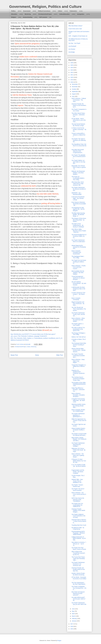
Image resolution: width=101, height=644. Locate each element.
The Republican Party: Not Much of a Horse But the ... (79, 146)
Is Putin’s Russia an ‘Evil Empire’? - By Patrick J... (78, 294)
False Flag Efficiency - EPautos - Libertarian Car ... (78, 390)
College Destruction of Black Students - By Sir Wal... (79, 538)
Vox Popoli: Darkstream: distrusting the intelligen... (78, 445)
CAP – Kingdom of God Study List (78, 36)
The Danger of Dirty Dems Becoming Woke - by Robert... (79, 220)
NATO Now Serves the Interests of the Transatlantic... (78, 500)
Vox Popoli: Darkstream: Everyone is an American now (78, 564)
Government (27, 11)
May (73, 611)
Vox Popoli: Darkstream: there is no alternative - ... (79, 242)
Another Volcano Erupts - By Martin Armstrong (78, 574)
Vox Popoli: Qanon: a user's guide (77, 324)
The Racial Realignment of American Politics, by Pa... (79, 236)
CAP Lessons (43, 17)
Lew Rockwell (72, 46)
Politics (13, 11)
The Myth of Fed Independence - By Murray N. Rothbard (78, 225)
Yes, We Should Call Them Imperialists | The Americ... (79, 309)
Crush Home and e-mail (75, 29)
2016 (72, 626)
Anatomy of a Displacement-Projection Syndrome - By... (78, 373)
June (73, 609)
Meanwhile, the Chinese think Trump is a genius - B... (79, 167)
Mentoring (28, 14)
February (75, 618)
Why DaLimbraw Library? (76, 26)
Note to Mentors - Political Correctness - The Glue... (79, 100)
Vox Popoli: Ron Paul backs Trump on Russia (79, 548)
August (74, 94)
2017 (72, 624)
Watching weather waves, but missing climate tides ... (79, 406)
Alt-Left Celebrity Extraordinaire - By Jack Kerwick (79, 283)
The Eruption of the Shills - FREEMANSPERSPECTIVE (79, 384)
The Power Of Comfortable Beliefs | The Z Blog (78, 178)
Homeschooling (28, 17)
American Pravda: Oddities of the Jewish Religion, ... (78, 510)
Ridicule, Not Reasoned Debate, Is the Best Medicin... (78, 173)
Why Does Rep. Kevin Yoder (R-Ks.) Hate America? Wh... (78, 184)
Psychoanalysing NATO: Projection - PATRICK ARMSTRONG (78, 533)
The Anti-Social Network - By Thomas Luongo (79, 125)
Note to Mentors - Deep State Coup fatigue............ (78, 361)
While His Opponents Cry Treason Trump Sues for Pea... (79, 421)
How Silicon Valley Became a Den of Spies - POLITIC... (79, 231)
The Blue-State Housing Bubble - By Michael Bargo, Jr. (78, 215)
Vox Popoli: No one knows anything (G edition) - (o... (79, 262)
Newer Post (14, 355)
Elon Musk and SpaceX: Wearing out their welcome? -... (78, 593)
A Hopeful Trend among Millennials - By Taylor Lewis (78, 400)
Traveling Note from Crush (79, 525)
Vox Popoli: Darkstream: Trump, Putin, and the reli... (78, 314)
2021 (72, 75)
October (74, 89)
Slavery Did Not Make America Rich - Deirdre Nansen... (79, 350)
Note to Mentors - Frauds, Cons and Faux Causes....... (79, 267)
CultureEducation (64, 14)
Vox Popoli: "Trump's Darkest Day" (77, 486)
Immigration (81, 14)
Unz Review (72, 49)
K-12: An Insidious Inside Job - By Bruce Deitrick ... (79, 466)
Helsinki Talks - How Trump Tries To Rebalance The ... (77, 481)
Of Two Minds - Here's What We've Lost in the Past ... (79, 120)
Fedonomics (73, 11)
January (74, 621)
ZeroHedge (72, 52)
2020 (72, 77)
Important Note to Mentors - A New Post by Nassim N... (79, 521)
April (73, 614)
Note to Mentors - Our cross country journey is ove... (79, 494)
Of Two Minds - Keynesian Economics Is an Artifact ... (79, 579)
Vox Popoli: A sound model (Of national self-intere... (79, 434)
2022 (72, 72)
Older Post (60, 355)
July (73, 96)
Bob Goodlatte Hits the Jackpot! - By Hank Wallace (78, 273)
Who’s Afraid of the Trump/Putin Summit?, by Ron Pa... (78, 553)
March (74, 616)
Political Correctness (44, 11)
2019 (72, 80)
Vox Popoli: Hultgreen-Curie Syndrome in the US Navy (78, 516)
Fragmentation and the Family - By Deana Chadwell (78, 472)
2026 (72, 63)
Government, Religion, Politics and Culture (45, 7)
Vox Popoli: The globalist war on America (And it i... (78, 157)
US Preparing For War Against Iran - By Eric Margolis (78, 209)
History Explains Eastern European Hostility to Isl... (78, 430)
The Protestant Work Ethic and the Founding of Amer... (79, 345)
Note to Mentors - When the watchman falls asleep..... (78, 320)
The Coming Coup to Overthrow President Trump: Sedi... (78, 379)
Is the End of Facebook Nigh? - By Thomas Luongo (78, 198)
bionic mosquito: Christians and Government (76, 252)
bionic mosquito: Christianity (76, 299)
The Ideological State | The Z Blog (78, 257)
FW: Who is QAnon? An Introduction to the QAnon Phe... (78, 329)
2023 (72, 70)
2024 (72, 68)
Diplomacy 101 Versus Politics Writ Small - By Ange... (78, 450)
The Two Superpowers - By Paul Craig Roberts (78, 583)
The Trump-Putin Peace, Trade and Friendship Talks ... (78, 559)
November (75, 87)
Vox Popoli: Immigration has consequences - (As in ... (79, 588)
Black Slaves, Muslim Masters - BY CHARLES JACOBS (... (79, 439)
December (75, 84)
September (75, 92)
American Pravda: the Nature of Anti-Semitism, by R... (79, 105)
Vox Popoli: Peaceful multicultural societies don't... (78, 356)
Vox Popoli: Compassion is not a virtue (79, 110)
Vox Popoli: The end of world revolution (78, 490)
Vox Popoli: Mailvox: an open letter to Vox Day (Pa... (78, 162)
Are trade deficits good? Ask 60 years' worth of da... (78, 599)
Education (14, 14)
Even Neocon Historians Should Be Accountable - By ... (79, 204)
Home (37, 355)
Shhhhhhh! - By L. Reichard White (77, 194)
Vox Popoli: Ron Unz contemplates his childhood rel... (77, 505)
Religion (14, 17)
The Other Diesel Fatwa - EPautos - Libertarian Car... (78, 115)
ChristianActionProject (45, 14)
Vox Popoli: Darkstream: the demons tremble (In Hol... (79, 189)
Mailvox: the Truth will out (79, 337)
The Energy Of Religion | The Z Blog (78, 334)
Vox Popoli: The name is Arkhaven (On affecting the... (79, 140)
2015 (72, 629)
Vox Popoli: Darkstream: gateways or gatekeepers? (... (78, 415)
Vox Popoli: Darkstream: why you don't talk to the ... (79, 604)
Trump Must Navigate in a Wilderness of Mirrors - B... (79, 366)
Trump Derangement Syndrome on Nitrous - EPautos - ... (78, 278)
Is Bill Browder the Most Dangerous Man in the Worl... (78, 289)
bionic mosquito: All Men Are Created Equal (78, 410)
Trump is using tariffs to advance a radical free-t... (79, 135)
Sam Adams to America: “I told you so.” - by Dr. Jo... (79, 544)
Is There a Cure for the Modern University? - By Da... (79, 129)
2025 (72, 65)
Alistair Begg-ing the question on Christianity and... (79, 247)
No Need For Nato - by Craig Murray (78, 528)
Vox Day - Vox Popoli (74, 43)
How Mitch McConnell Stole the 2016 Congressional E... (78, 151)
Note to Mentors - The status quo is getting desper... (78, 455)
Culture (60, 11)
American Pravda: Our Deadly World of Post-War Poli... (78, 569)
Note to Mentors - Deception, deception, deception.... (78, 395)
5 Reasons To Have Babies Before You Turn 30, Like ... (79, 461)
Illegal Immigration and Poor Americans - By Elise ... (78, 304)
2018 (72, 82)
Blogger (59, 640)
